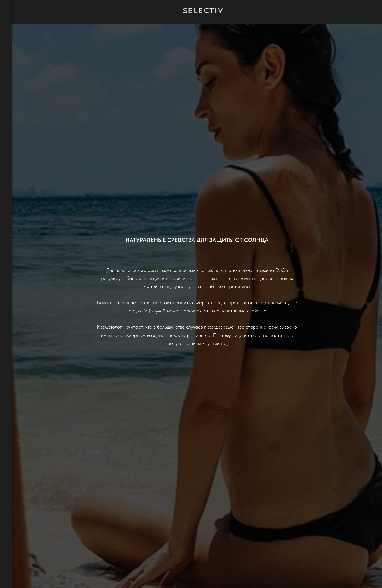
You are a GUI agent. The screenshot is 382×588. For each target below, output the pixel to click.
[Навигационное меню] (6, 7)
